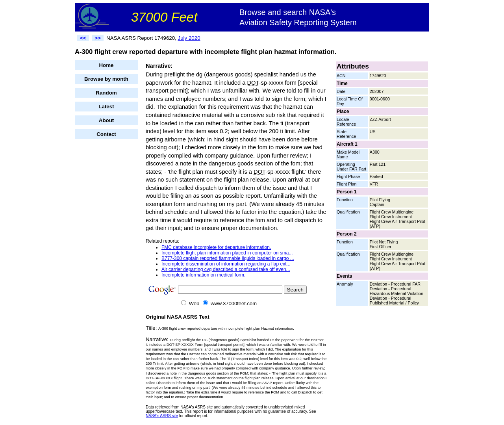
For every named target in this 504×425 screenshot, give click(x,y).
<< (83, 38)
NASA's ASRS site (162, 416)
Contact (106, 134)
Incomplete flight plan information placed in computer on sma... (227, 253)
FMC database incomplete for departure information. (216, 247)
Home (106, 65)
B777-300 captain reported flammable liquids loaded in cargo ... (228, 258)
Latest (106, 107)
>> (98, 38)
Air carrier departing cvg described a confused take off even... (226, 269)
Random (106, 93)
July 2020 (189, 38)
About (107, 120)
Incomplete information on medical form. (203, 275)
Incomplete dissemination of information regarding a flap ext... (226, 264)
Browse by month (106, 79)
